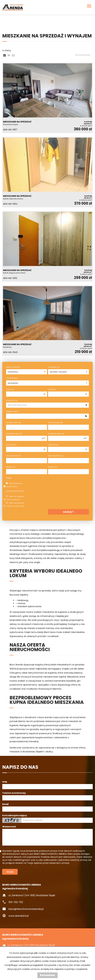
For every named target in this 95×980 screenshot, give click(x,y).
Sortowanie (83, 55)
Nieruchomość (13, 367)
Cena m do (53, 445)
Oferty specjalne (12, 500)
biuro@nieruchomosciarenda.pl (26, 909)
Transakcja (54, 367)
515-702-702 (16, 902)
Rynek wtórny (11, 487)
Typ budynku (12, 378)
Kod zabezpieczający (15, 815)
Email (5, 804)
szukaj (68, 512)
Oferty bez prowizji (15, 503)
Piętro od (11, 467)
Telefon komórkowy (14, 793)
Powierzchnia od (14, 434)
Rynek (9, 478)
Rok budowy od (14, 456)
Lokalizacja (12, 401)
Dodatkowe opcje (15, 491)
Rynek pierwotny (14, 483)
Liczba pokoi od (14, 423)
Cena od (10, 389)
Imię (5, 782)
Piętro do (53, 467)
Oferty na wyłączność (14, 506)
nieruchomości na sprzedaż (24, 729)
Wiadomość (9, 827)
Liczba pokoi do (56, 423)
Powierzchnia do (56, 434)
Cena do (52, 389)
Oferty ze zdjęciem (15, 496)
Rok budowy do (56, 456)
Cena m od (11, 445)
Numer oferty (13, 412)
